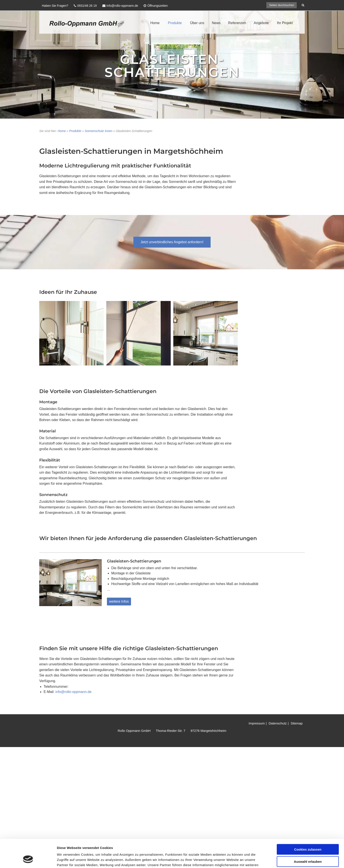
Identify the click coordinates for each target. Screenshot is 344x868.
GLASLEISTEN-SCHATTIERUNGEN (172, 66)
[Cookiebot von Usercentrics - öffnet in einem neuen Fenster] (28, 765)
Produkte (175, 23)
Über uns (197, 23)
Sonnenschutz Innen (98, 131)
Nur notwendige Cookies (308, 754)
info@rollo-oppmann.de (73, 692)
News (216, 23)
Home (155, 23)
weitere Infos (119, 601)
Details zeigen (231, 765)
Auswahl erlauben (308, 742)
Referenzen (237, 23)
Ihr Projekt (285, 23)
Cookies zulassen (308, 730)
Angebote (261, 23)
